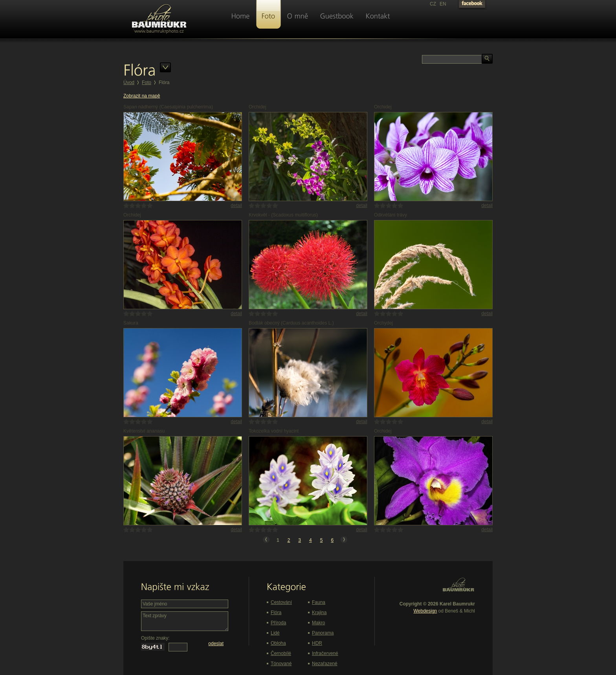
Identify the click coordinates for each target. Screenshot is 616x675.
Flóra (276, 613)
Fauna (319, 602)
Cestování (281, 602)
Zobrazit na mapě (142, 96)
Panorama (323, 633)
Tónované (281, 664)
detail (236, 205)
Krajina (319, 613)
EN (443, 4)
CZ (433, 4)
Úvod (129, 83)
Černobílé (281, 653)
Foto (147, 83)
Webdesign (425, 611)
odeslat (216, 644)
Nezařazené (325, 664)
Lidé (275, 633)
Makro (318, 623)
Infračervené (325, 653)
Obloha (278, 643)
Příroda (278, 623)
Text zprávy (185, 621)
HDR (317, 643)
